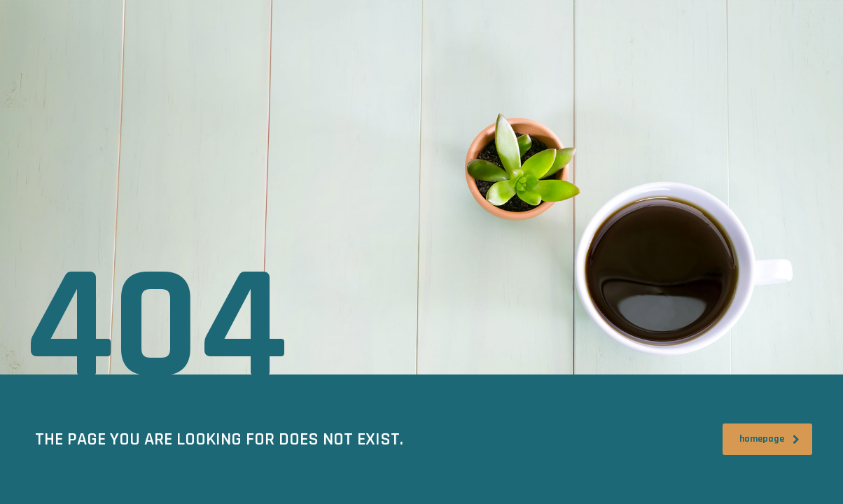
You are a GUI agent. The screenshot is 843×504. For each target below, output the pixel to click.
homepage (769, 439)
